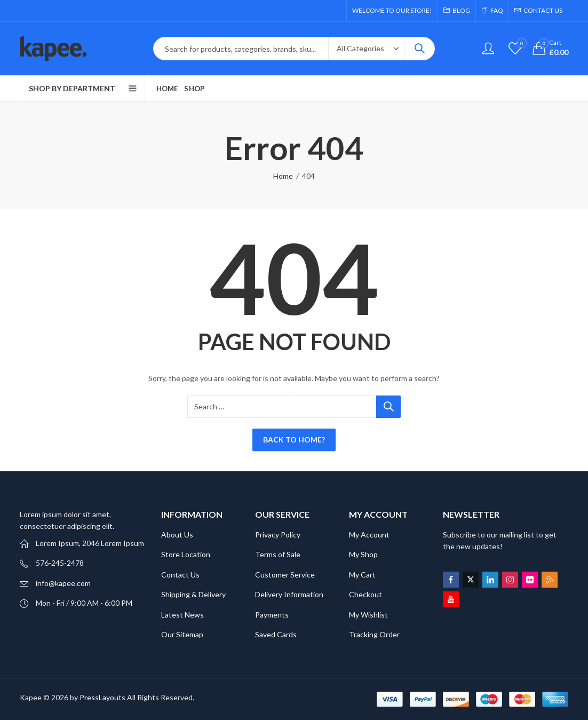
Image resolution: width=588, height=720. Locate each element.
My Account (369, 535)
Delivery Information (289, 594)
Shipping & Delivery (193, 594)
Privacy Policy (278, 535)
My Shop (363, 554)
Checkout (365, 594)
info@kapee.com (63, 583)
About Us (177, 535)
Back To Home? (294, 440)
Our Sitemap (182, 634)
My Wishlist (368, 615)
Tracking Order (374, 634)
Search (419, 49)
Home (283, 176)
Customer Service (285, 575)
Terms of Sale (278, 554)
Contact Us (180, 575)
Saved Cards (276, 634)
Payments (272, 615)
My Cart (362, 575)
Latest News (182, 615)
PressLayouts (102, 697)
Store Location (186, 554)
